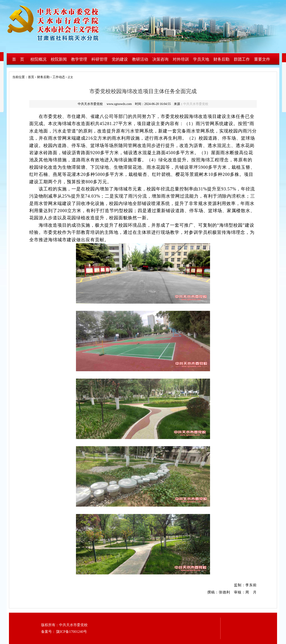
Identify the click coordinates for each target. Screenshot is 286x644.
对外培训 (181, 59)
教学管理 (79, 59)
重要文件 (262, 59)
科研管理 (99, 59)
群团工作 (242, 59)
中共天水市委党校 (196, 104)
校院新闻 (59, 59)
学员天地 (201, 59)
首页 (31, 77)
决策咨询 (160, 59)
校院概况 (38, 59)
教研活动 (140, 59)
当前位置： (19, 77)
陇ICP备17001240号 (71, 632)
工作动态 (59, 77)
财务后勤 (221, 59)
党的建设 (120, 59)
